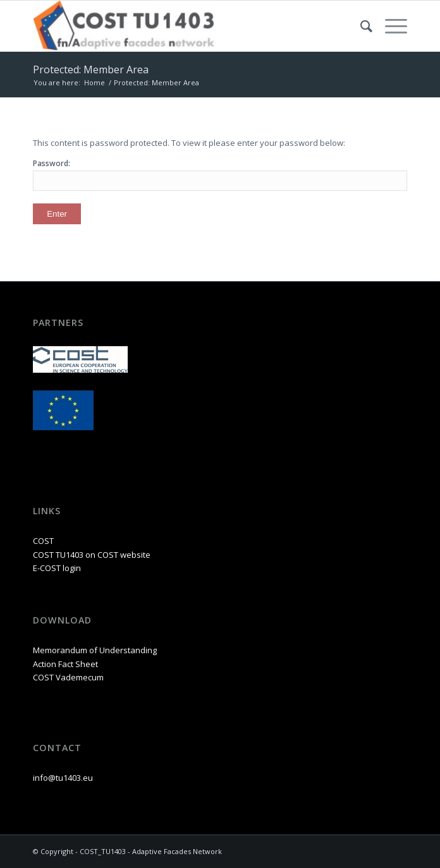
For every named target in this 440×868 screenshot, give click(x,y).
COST (43, 541)
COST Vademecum (68, 677)
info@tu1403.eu (63, 778)
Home (95, 82)
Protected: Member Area (91, 69)
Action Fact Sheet (65, 664)
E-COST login (57, 568)
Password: (220, 174)
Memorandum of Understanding (95, 650)
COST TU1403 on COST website (92, 555)
